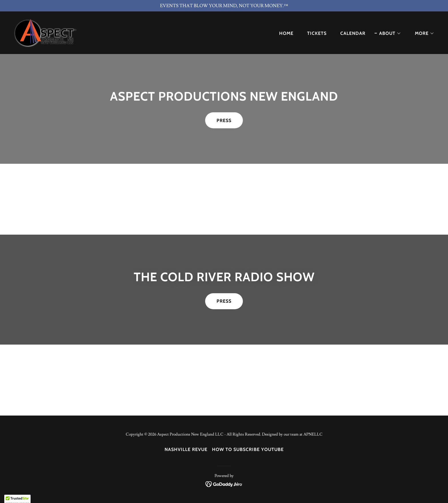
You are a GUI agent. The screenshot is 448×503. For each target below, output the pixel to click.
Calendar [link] (353, 33)
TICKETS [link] (317, 33)
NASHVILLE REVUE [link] (186, 449)
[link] (46, 32)
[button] (388, 33)
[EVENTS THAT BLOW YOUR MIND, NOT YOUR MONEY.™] (224, 6)
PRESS (224, 120)
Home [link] (286, 33)
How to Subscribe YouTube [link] (248, 449)
